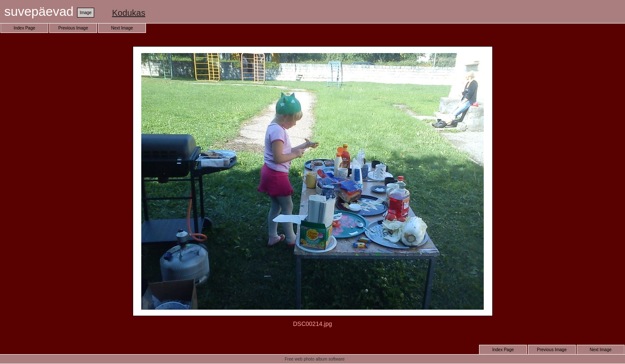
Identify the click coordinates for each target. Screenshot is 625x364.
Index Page (25, 28)
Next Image (122, 28)
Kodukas (129, 13)
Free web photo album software (315, 359)
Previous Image (73, 28)
